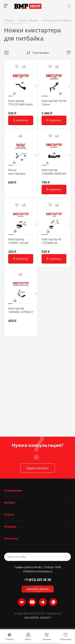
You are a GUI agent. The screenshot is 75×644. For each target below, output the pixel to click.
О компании (13, 490)
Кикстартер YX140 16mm (54, 103)
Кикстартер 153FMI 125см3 (18, 241)
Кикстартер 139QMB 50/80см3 (54, 172)
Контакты (11, 538)
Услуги (9, 514)
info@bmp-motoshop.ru (38, 571)
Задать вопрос (38, 468)
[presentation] (6, 86)
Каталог (10, 502)
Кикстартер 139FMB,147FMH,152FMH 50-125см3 (25, 312)
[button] (10, 96)
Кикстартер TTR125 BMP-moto (20, 103)
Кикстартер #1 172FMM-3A (52, 241)
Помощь (10, 526)
